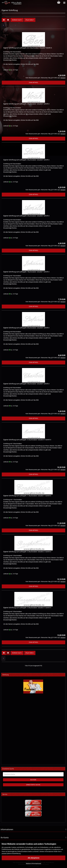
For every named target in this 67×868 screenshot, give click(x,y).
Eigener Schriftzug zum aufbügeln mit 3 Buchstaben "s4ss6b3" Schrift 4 (28, 48)
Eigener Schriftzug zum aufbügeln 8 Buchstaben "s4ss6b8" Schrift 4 (26, 328)
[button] (4, 20)
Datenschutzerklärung (14, 853)
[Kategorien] (64, 3)
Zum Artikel (34, 83)
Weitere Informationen (33, 864)
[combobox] (17, 20)
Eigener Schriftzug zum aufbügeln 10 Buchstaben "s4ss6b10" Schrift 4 (27, 440)
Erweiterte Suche (33, 785)
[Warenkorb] (59, 3)
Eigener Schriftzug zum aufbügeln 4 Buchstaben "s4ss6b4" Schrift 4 (26, 104)
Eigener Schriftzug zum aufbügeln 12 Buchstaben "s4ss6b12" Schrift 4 (27, 552)
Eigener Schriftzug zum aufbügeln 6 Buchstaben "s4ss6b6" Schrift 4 (26, 216)
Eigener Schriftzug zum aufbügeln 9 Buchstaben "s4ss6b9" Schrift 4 (26, 384)
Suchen (33, 780)
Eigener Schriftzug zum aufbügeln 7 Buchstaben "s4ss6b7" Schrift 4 (26, 272)
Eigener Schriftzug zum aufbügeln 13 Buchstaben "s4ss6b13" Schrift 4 (27, 608)
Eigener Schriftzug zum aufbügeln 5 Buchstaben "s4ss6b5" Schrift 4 (26, 160)
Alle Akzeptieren (34, 858)
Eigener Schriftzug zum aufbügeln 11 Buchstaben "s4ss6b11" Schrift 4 (27, 496)
